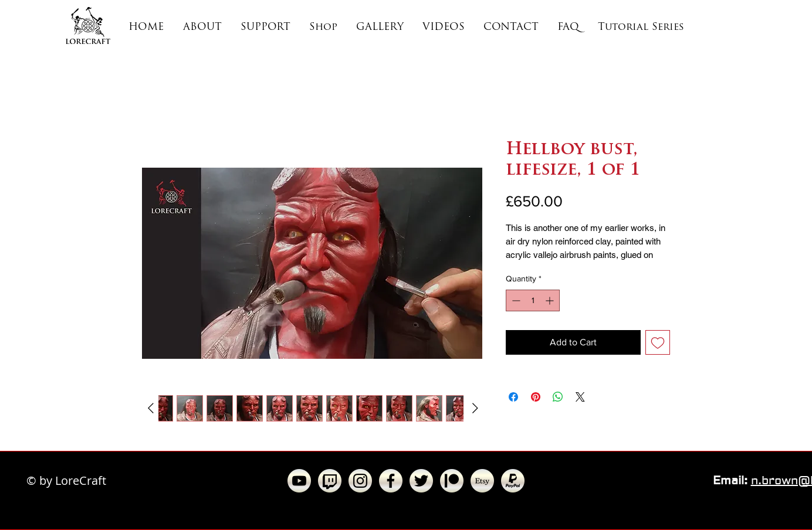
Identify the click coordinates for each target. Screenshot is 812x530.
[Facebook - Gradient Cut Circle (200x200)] (391, 481)
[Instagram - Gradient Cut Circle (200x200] (360, 481)
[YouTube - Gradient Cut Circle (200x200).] (299, 481)
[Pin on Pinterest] (536, 397)
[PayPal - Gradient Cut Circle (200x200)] (513, 481)
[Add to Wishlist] (658, 342)
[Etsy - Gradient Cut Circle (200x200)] (482, 481)
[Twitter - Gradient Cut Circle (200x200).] (421, 481)
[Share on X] (580, 397)
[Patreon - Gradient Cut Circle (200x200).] (452, 481)
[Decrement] (515, 300)
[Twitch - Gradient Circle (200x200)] (330, 481)
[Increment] (551, 300)
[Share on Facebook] (513, 397)
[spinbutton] (533, 300)
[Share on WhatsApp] (558, 397)
